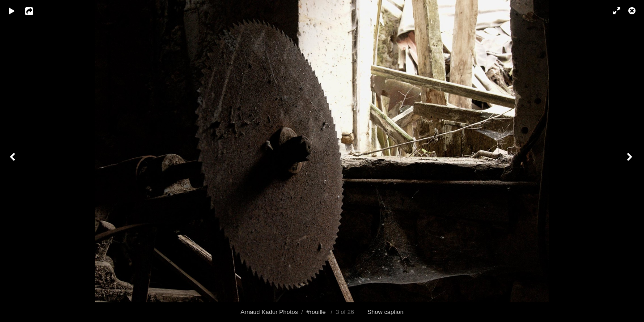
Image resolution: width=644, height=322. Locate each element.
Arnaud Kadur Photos (269, 312)
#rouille (316, 312)
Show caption (386, 312)
